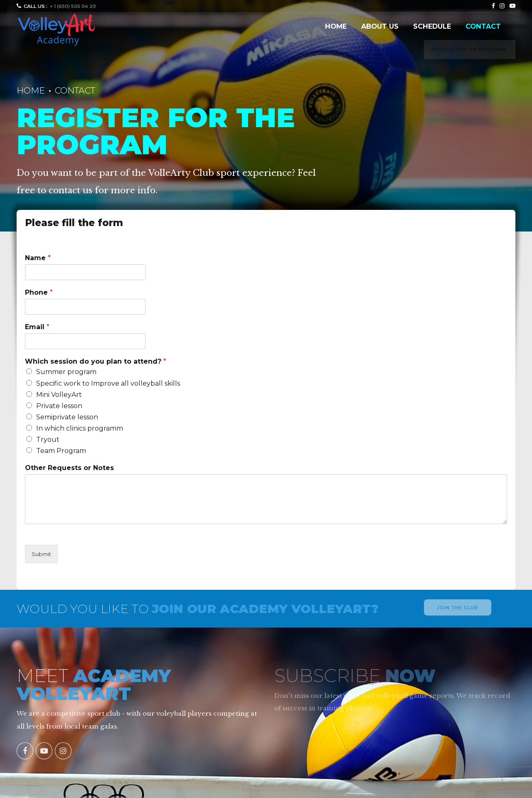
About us (380, 26)
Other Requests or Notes (69, 468)
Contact (483, 26)
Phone (39, 292)
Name (38, 258)
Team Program (61, 451)
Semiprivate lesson (67, 417)
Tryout (48, 440)
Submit (41, 554)
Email (37, 327)
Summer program (66, 372)
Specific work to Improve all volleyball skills (108, 383)
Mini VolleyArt (59, 395)
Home (336, 26)
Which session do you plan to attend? (96, 361)
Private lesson (59, 406)
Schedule (432, 26)
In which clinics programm (80, 428)
